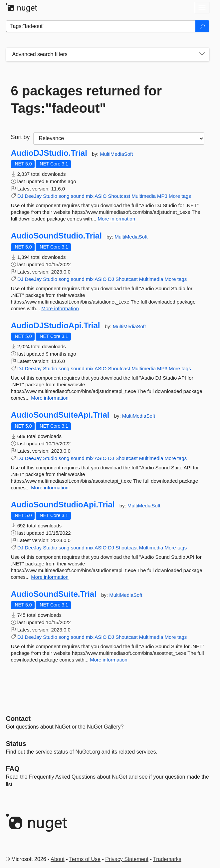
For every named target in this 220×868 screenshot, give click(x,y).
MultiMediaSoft (116, 154)
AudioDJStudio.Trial (49, 153)
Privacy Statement (127, 859)
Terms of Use (85, 859)
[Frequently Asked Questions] (13, 769)
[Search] (202, 26)
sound (78, 196)
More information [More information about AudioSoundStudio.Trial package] (60, 308)
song (64, 196)
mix (90, 196)
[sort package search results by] (119, 138)
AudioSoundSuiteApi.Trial (60, 415)
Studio (50, 196)
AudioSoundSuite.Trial (54, 594)
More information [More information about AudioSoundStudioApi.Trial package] (50, 577)
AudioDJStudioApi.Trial (56, 326)
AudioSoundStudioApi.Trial (63, 505)
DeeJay (33, 196)
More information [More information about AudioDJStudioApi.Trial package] (50, 398)
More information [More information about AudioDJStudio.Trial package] (116, 219)
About (58, 859)
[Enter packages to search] (101, 26)
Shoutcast (119, 196)
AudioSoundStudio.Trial (56, 236)
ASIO (101, 196)
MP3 (162, 196)
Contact (18, 719)
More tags (180, 196)
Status (16, 744)
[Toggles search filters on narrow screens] (202, 54)
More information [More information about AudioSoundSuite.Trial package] (109, 660)
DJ (20, 196)
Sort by (20, 137)
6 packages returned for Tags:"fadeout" (87, 99)
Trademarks (167, 859)
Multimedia (144, 196)
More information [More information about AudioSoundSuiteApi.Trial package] (50, 488)
